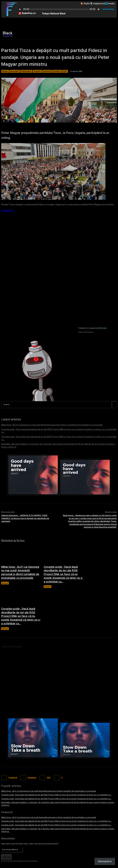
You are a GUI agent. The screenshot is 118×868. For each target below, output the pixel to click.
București (5, 573)
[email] (12, 826)
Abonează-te (105, 861)
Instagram (31, 757)
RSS (47, 757)
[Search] (114, 404)
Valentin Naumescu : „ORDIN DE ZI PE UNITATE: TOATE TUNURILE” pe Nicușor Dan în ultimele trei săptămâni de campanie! (25, 510)
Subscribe (7, 834)
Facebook (12, 757)
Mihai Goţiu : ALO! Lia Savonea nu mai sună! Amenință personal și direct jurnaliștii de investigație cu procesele (20, 563)
